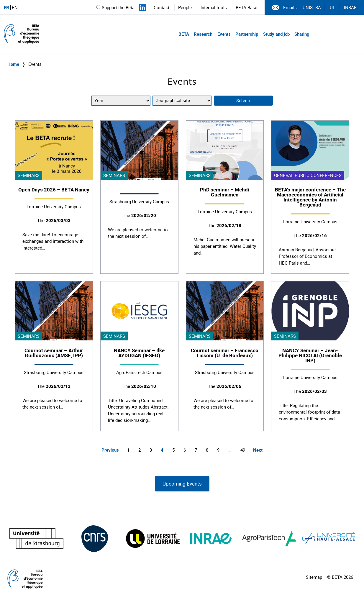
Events (224, 34)
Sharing (302, 34)
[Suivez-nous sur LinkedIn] (142, 7)
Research (203, 34)
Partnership (247, 34)
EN (15, 8)
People (185, 7)
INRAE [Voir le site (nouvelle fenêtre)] (350, 7)
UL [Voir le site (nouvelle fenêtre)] (332, 7)
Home (13, 64)
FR (6, 8)
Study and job (276, 34)
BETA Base (246, 7)
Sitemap (314, 577)
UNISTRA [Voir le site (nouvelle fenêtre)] (312, 7)
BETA (184, 34)
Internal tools (214, 7)
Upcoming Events (182, 484)
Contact (161, 7)
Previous (110, 450)
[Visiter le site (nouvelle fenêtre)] (36, 538)
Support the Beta (115, 7)
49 (243, 450)
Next (258, 450)
